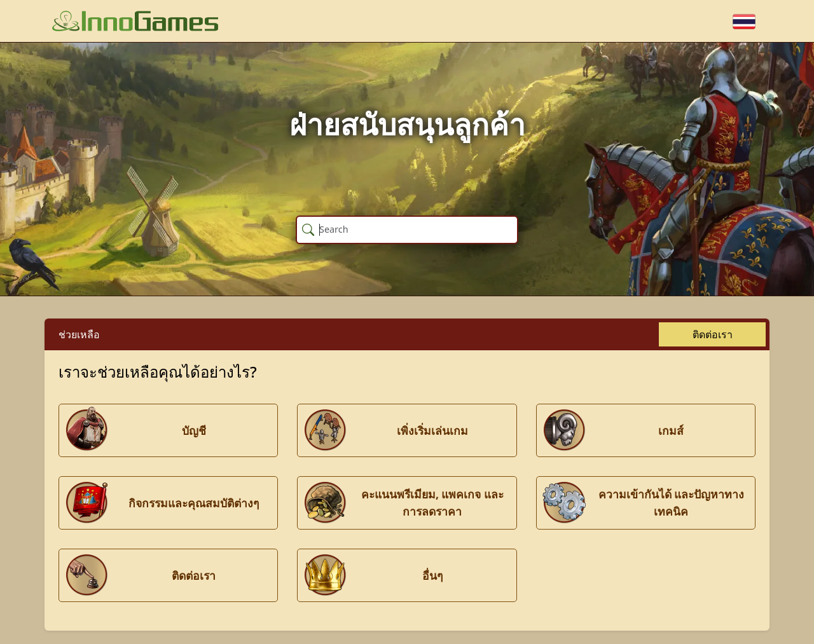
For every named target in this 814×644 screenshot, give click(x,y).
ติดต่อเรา (713, 334)
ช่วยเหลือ (79, 334)
